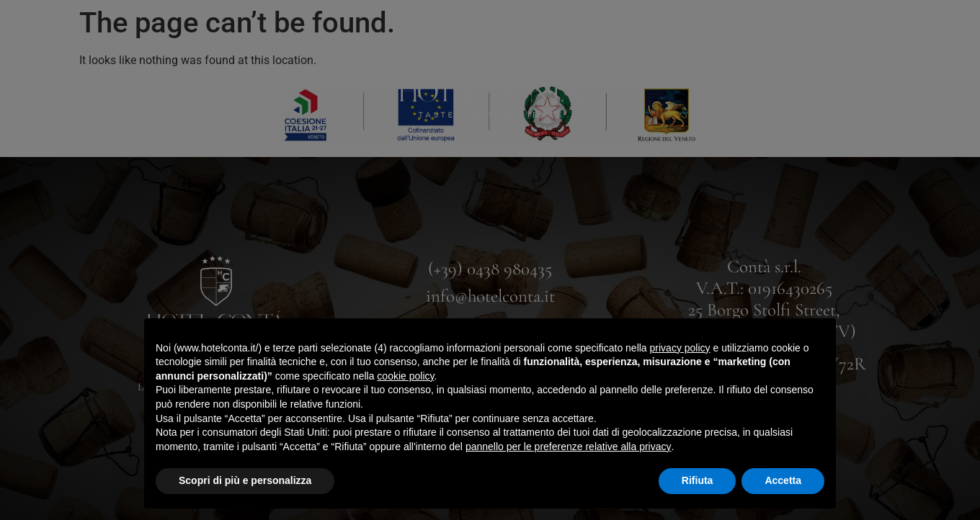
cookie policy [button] (405, 376)
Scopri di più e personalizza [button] (245, 480)
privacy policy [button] (680, 348)
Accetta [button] (783, 480)
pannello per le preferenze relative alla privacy (569, 447)
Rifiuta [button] (698, 480)
